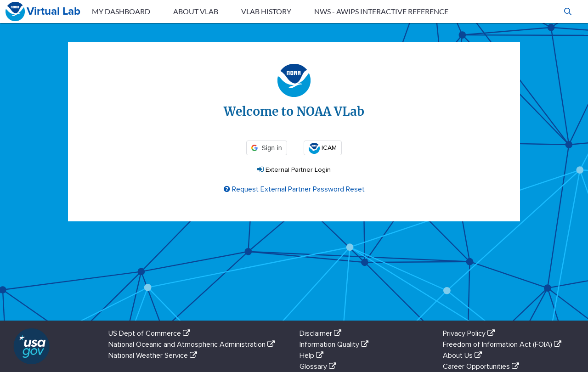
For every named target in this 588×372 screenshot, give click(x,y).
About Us (464, 355)
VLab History (266, 11)
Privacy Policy (471, 333)
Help (313, 355)
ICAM (323, 148)
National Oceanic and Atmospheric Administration (193, 344)
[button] (568, 11)
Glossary (320, 366)
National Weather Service (155, 355)
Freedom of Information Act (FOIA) (504, 344)
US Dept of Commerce (151, 333)
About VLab (196, 11)
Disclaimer (322, 333)
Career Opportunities (483, 366)
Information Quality (336, 344)
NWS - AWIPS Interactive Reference (381, 11)
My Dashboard (121, 11)
